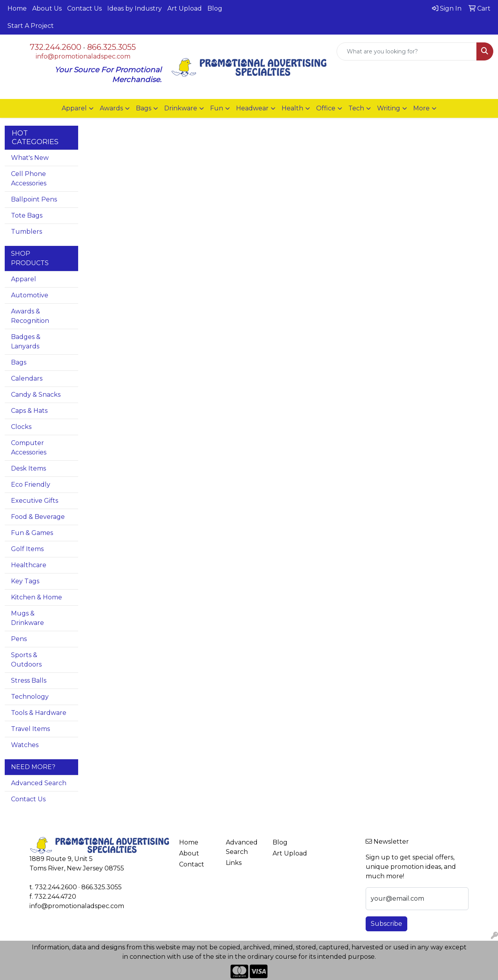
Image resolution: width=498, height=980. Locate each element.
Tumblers (27, 232)
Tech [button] (356, 108)
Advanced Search (39, 783)
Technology (30, 697)
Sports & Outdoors (26, 660)
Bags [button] (144, 108)
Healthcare (29, 565)
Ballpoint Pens (34, 199)
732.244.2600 (56, 47)
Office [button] (326, 108)
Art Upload (185, 8)
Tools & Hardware (39, 713)
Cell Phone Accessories (29, 179)
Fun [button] (217, 108)
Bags (19, 362)
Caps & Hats (29, 411)
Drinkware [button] (181, 108)
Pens (19, 639)
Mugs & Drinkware (27, 618)
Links (234, 863)
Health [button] (292, 108)
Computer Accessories (29, 448)
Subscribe (386, 924)
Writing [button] (389, 108)
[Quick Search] (407, 51)
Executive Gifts (35, 501)
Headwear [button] (252, 108)
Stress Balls (29, 681)
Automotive (30, 295)
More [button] (421, 108)
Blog (215, 8)
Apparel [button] (74, 108)
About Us (47, 8)
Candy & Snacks (36, 395)
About (189, 853)
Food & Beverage (38, 517)
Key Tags (25, 581)
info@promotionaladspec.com (83, 56)
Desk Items (28, 468)
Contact (192, 864)
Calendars (27, 378)
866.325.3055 (112, 47)
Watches (25, 745)
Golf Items (27, 549)
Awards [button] (111, 108)
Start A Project (31, 26)
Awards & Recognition (30, 316)
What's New (30, 158)
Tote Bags (27, 215)
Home (17, 8)
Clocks (21, 427)
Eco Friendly (31, 485)
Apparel (24, 279)
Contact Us (84, 8)
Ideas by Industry (135, 8)
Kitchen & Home (37, 597)
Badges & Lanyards (26, 342)
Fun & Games (32, 533)
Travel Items (30, 729)
